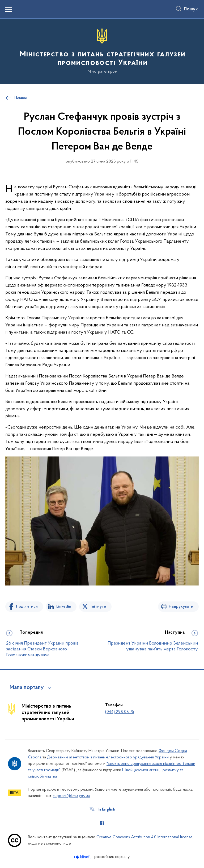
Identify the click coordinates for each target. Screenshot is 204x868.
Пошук (191, 9)
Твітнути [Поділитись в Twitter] (98, 607)
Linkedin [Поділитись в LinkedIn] (64, 607)
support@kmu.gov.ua (71, 796)
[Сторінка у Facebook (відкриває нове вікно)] (102, 823)
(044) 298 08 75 (120, 712)
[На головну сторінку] (102, 51)
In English (106, 809)
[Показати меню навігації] (8, 9)
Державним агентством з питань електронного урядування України (108, 757)
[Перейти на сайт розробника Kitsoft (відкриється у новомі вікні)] (83, 857)
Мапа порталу (27, 688)
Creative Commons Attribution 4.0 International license (144, 837)
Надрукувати (181, 607)
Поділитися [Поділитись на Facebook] (27, 607)
